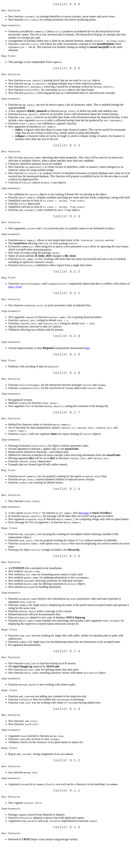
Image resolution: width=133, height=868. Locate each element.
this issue (84, 528)
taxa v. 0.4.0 (15, 294)
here (87, 357)
